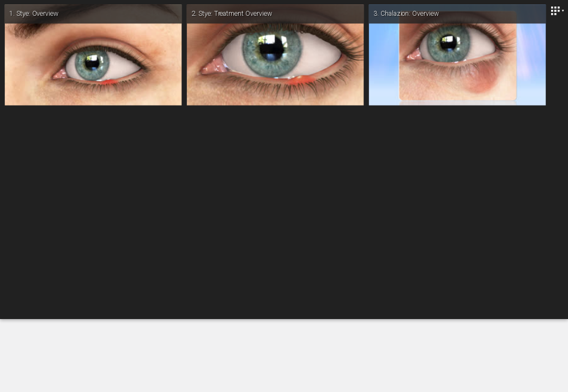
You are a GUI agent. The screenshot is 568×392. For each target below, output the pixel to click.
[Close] (557, 11)
